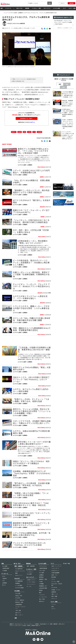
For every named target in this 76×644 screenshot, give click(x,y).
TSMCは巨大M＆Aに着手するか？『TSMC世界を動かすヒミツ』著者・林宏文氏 (31, 504)
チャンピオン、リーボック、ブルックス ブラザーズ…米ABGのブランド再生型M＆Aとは (32, 286)
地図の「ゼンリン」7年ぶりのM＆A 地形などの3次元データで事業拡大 (31, 462)
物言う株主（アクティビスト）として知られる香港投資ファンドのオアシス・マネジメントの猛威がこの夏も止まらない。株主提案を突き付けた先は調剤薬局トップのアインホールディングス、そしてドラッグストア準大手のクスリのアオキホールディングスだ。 (34, 159)
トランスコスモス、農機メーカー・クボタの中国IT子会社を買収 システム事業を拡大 (31, 308)
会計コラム (18, 613)
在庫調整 (39, 132)
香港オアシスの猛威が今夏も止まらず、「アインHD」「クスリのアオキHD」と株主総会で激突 (33, 151)
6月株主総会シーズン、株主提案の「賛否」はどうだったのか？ (33, 242)
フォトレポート (55, 568)
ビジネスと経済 (57, 8)
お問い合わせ (62, 624)
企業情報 (4, 583)
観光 (40, 593)
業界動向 (41, 577)
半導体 (29, 132)
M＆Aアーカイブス (20, 571)
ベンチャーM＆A (31, 582)
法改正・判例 (19, 596)
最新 (60, 84)
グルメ (53, 579)
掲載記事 (55, 624)
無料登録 (71, 3)
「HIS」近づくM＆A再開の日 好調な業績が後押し (31, 181)
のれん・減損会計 (20, 600)
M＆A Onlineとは (19, 624)
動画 (16, 573)
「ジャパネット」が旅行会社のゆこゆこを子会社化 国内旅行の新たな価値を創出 (31, 221)
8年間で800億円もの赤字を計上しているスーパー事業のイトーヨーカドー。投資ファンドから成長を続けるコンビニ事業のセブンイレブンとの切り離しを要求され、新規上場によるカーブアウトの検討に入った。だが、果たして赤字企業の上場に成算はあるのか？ (34, 450)
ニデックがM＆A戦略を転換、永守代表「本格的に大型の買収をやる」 (32, 534)
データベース (8, 8)
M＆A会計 (18, 598)
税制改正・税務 (19, 602)
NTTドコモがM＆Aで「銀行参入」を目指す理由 (32, 201)
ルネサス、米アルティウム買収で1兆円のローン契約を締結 (31, 390)
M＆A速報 (5, 566)
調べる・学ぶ (19, 8)
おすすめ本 (54, 587)
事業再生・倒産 (43, 579)
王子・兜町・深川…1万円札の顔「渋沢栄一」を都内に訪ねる (31, 231)
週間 (67, 84)
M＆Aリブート (19, 575)
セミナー (54, 609)
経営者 (41, 590)
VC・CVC (29, 586)
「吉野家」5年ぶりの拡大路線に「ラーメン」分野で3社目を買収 (31, 494)
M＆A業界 (42, 573)
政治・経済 (42, 599)
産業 (24, 132)
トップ (5, 13)
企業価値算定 (19, 604)
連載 (16, 618)
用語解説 (18, 583)
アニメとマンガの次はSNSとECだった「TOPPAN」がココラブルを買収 (29, 544)
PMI (34, 132)
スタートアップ (47, 8)
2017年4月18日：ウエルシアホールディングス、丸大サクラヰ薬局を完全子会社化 (63, 22)
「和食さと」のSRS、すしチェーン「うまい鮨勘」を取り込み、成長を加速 (31, 400)
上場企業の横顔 (43, 588)
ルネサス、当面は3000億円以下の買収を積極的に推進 (31, 432)
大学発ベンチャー (31, 580)
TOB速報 (4, 571)
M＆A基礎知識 (19, 581)
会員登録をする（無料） (27, 118)
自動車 (20, 132)
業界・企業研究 (18, 566)
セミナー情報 (54, 602)
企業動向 (20, 13)
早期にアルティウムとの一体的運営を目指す (24, 79)
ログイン (63, 3)
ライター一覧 (66, 563)
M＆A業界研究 (19, 569)
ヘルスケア (42, 595)
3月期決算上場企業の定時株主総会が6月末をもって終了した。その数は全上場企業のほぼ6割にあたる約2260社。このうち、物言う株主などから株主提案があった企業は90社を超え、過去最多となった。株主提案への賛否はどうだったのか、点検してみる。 (34, 249)
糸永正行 (10, 23)
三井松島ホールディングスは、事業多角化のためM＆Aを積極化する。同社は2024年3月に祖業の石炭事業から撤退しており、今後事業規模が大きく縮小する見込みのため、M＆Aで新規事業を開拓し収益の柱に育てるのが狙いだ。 (34, 357)
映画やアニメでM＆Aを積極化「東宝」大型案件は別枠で (32, 368)
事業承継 (27, 8)
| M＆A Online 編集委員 (19, 23)
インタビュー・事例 (36, 8)
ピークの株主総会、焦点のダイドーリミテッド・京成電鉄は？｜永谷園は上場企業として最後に (31, 262)
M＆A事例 (29, 574)
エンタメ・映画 (55, 582)
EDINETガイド (55, 571)
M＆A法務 (18, 593)
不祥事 (41, 582)
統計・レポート (19, 615)
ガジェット (54, 598)
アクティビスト (43, 566)
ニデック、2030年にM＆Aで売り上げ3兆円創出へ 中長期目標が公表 (31, 171)
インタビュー (30, 572)
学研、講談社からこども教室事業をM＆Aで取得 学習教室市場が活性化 (32, 329)
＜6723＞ (22, 87)
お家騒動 (41, 584)
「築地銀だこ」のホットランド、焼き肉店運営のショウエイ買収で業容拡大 (31, 191)
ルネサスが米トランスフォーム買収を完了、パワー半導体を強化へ (30, 297)
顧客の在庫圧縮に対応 (18, 81)
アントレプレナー (31, 584)
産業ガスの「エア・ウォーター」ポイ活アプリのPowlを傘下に (31, 211)
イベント (54, 604)
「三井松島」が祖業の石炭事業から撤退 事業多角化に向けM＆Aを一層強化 (34, 349)
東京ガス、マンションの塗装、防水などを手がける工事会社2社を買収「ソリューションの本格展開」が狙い (32, 411)
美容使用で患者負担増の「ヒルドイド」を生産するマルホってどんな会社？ (31, 524)
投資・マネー (55, 575)
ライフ (64, 8)
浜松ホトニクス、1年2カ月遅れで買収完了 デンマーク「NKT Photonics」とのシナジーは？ (32, 379)
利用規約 (37, 624)
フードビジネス (43, 597)
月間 (63, 87)
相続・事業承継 (31, 566)
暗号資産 (54, 577)
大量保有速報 (6, 568)
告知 (53, 606)
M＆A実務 (17, 591)
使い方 (4, 585)
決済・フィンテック (56, 566)
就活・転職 (54, 596)
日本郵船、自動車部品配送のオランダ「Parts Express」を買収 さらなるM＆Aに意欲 (32, 473)
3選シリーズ (54, 594)
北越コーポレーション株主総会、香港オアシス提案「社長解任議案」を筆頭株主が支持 (31, 274)
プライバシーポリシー (29, 624)
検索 (50, 3)
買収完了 (14, 132)
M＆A (4, 576)
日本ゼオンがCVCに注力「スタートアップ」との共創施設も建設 (32, 514)
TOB (3, 581)
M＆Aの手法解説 (19, 588)
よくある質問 (19, 585)
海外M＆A (42, 601)
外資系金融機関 (55, 573)
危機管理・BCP (43, 586)
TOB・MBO (42, 571)
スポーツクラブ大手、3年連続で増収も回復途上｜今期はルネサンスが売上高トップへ (32, 422)
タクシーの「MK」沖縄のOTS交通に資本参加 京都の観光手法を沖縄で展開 (32, 319)
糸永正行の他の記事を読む (44, 138)
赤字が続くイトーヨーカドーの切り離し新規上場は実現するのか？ (34, 443)
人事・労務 (18, 610)
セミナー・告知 (72, 8)
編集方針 (12, 624)
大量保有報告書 (43, 568)
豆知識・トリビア (56, 590)
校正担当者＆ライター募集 (46, 624)
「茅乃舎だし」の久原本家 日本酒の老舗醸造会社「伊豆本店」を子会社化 (31, 484)
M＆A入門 (17, 578)
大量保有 (4, 578)
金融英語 (54, 592)
